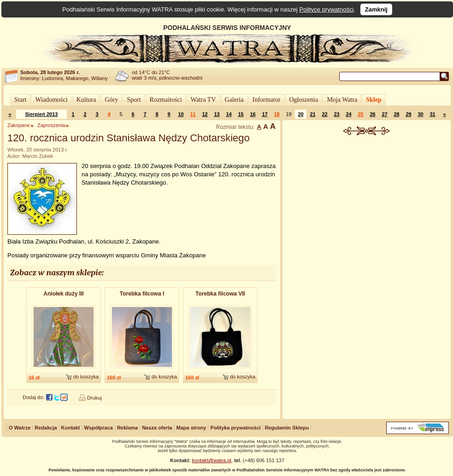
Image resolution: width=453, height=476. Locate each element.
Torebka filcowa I (142, 294)
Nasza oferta (157, 428)
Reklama (127, 428)
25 (360, 114)
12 (205, 114)
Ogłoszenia (303, 100)
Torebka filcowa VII (220, 294)
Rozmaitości (166, 100)
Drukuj (94, 398)
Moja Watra (342, 100)
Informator (267, 100)
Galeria (234, 100)
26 (372, 114)
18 (277, 114)
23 (336, 114)
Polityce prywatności (327, 9)
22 (324, 114)
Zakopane (19, 125)
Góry (111, 100)
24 (348, 114)
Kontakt (71, 428)
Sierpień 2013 (42, 114)
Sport (134, 100)
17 (265, 114)
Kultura (86, 100)
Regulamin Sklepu (287, 428)
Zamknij (376, 9)
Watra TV (203, 100)
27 (384, 114)
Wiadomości (51, 100)
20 (300, 114)
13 (217, 114)
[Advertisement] (367, 278)
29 (408, 114)
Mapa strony (191, 428)
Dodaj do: (33, 397)
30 (420, 114)
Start (20, 100)
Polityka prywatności (235, 428)
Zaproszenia (51, 125)
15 (241, 114)
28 (396, 114)
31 (432, 114)
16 (253, 114)
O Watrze (20, 428)
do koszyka (86, 377)
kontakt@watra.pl (212, 460)
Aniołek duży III (63, 294)
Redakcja (46, 428)
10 (181, 114)
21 (312, 114)
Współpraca (99, 428)
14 (229, 114)
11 (193, 114)
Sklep (374, 100)
